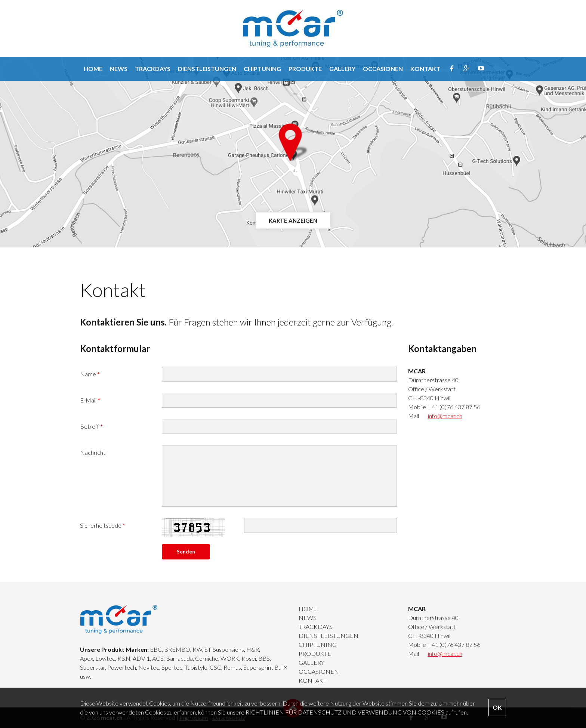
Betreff (91, 426)
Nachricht (93, 452)
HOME (93, 69)
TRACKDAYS (153, 69)
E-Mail (90, 400)
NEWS (119, 69)
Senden (186, 552)
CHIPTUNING (262, 69)
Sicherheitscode (103, 525)
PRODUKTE (305, 69)
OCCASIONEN (383, 69)
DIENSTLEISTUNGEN (207, 69)
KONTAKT (425, 69)
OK (497, 707)
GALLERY (342, 69)
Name (90, 374)
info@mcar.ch (445, 416)
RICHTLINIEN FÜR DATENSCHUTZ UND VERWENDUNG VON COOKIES (345, 712)
